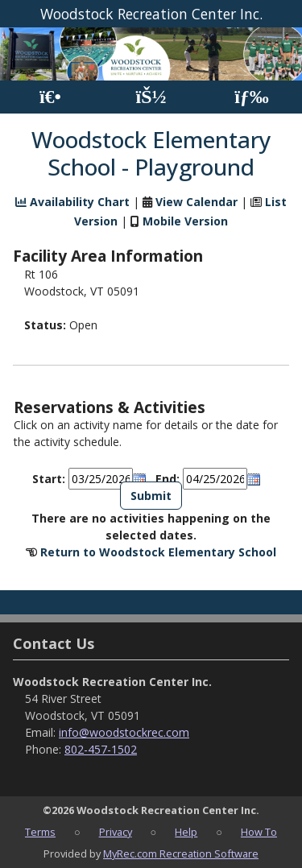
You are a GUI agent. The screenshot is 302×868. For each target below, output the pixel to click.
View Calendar (197, 202)
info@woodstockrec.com (124, 732)
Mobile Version (185, 221)
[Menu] (252, 97)
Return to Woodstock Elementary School (158, 552)
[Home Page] (50, 97)
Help (186, 832)
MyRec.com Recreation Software (181, 854)
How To (259, 832)
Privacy (116, 832)
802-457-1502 (101, 749)
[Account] (151, 97)
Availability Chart (72, 202)
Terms (40, 832)
